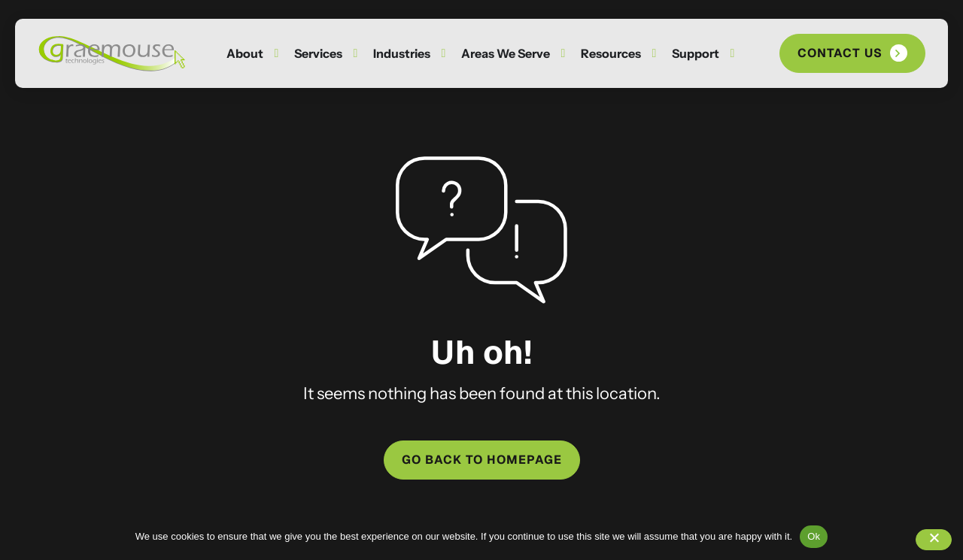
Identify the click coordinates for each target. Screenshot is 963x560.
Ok (814, 536)
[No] (934, 540)
